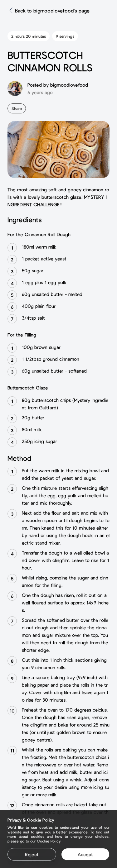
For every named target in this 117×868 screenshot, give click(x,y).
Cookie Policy (49, 841)
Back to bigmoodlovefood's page (52, 10)
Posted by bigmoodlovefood (58, 85)
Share (17, 108)
